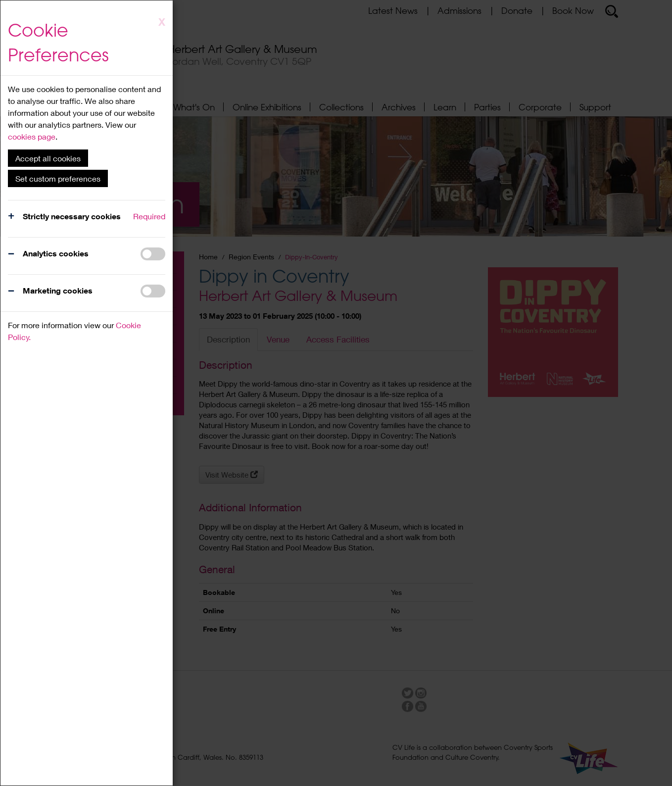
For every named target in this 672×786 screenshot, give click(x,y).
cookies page (32, 136)
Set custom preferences (58, 178)
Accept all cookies (48, 158)
